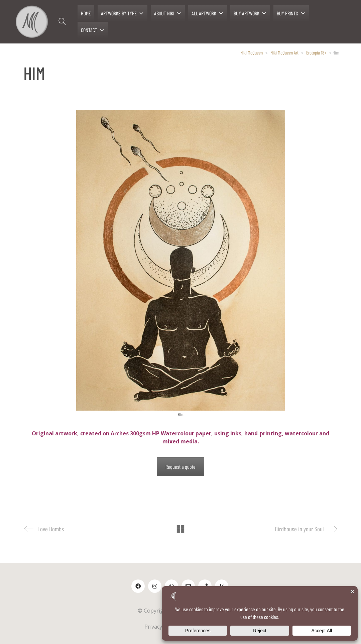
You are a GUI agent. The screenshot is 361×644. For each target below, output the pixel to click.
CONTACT (93, 30)
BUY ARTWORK (250, 13)
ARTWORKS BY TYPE (123, 13)
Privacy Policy (161, 627)
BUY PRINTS (291, 13)
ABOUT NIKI (168, 13)
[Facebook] (138, 586)
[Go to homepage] (32, 22)
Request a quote (180, 467)
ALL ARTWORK (208, 13)
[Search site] (62, 22)
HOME (86, 13)
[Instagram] (155, 586)
